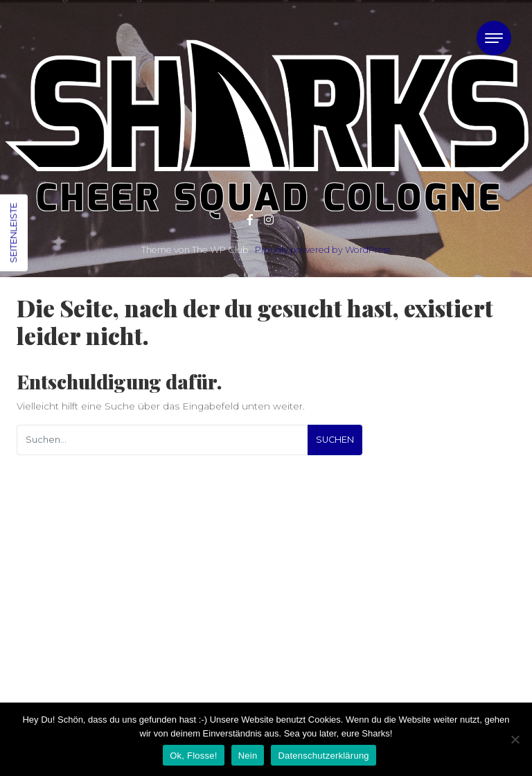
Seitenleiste (13, 233)
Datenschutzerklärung (323, 756)
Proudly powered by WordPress (323, 250)
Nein (248, 756)
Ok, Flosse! (194, 756)
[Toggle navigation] (494, 38)
